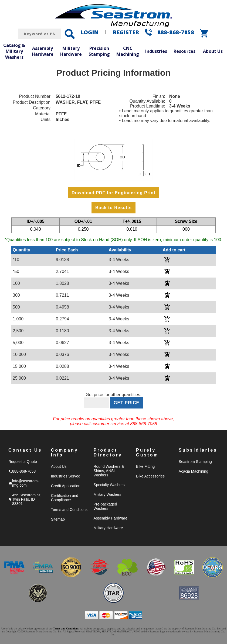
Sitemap (58, 519)
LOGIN (89, 32)
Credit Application (66, 486)
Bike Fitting (145, 466)
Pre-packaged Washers (105, 506)
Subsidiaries (198, 450)
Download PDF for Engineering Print (113, 193)
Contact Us (25, 450)
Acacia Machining (194, 471)
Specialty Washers (109, 485)
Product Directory (108, 453)
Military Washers (107, 494)
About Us (213, 51)
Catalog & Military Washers (14, 51)
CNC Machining (128, 51)
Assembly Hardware (43, 51)
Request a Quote (23, 462)
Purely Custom (147, 453)
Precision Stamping (99, 51)
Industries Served (66, 476)
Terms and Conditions (69, 510)
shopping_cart (204, 33)
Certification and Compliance (65, 498)
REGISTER (126, 32)
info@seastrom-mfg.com (24, 483)
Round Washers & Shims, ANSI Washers (109, 471)
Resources (184, 51)
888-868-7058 (176, 32)
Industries (156, 51)
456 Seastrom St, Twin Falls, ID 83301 (25, 499)
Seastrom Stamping (195, 462)
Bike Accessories (150, 476)
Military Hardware (71, 51)
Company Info (65, 453)
